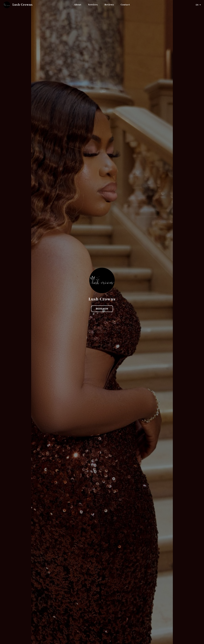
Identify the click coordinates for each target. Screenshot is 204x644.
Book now (102, 309)
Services (93, 5)
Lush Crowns (23, 5)
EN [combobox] (197, 5)
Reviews (109, 5)
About (78, 5)
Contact (125, 5)
